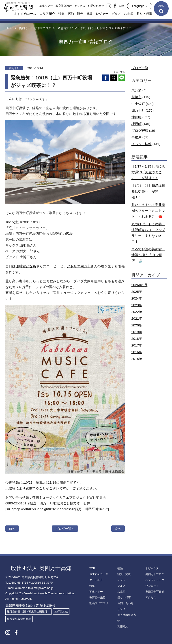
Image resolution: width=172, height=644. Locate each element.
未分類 (137, 90)
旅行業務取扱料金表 (19, 619)
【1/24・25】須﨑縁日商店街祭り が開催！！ (148, 191)
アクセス (80, 6)
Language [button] (140, 6)
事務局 (137, 137)
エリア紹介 (47, 14)
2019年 (137, 332)
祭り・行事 (144, 14)
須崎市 (137, 97)
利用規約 (123, 627)
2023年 (137, 305)
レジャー (102, 14)
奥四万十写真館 (155, 592)
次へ (118, 529)
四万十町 (138, 110)
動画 (122, 6)
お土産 (129, 14)
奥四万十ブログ (155, 574)
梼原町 (137, 124)
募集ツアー (46, 6)
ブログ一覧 (140, 68)
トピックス (152, 568)
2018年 (137, 339)
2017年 (137, 345)
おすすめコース (25, 14)
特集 (61, 14)
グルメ (116, 14)
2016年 (137, 352)
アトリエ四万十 (79, 266)
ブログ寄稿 (140, 131)
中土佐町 (138, 104)
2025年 (137, 292)
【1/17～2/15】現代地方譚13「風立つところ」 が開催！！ (148, 172)
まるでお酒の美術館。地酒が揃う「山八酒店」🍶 (148, 255)
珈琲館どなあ (26, 266)
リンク (121, 609)
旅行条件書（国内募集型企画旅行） (28, 612)
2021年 (137, 318)
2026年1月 (140, 285)
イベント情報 (142, 144)
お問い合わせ (96, 6)
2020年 (137, 325)
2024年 (137, 298)
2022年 (137, 312)
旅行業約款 (61, 612)
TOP (92, 568)
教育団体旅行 (64, 6)
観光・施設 (85, 14)
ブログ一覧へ (65, 529)
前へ (12, 529)
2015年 (137, 359)
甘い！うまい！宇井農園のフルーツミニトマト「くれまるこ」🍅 (148, 211)
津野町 (137, 117)
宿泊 (71, 14)
